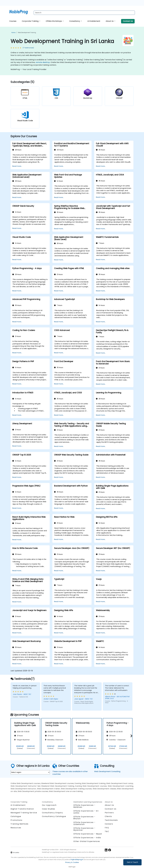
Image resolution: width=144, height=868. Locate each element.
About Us (110, 21)
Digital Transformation (22, 809)
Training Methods (20, 824)
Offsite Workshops (54, 21)
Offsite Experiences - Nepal (88, 834)
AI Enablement (94, 21)
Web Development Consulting (107, 771)
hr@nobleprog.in (77, 859)
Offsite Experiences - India (87, 838)
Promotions (16, 820)
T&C (107, 831)
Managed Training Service (24, 813)
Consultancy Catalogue (54, 816)
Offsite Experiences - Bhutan (84, 818)
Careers (109, 824)
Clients (108, 816)
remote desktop (43, 62)
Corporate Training (30, 21)
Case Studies (49, 809)
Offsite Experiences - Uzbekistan (84, 823)
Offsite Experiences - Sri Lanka (86, 812)
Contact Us (128, 21)
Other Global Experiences (87, 841)
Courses (13, 21)
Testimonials (111, 820)
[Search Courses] (84, 13)
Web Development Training (27, 33)
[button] (131, 736)
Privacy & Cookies (72, 862)
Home (13, 33)
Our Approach (49, 805)
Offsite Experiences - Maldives (84, 806)
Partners (109, 813)
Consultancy (75, 21)
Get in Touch (132, 862)
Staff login (72, 867)
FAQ (107, 828)
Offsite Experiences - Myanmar (84, 829)
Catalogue (16, 816)
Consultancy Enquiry (52, 813)
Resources (16, 828)
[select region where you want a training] (30, 772)
